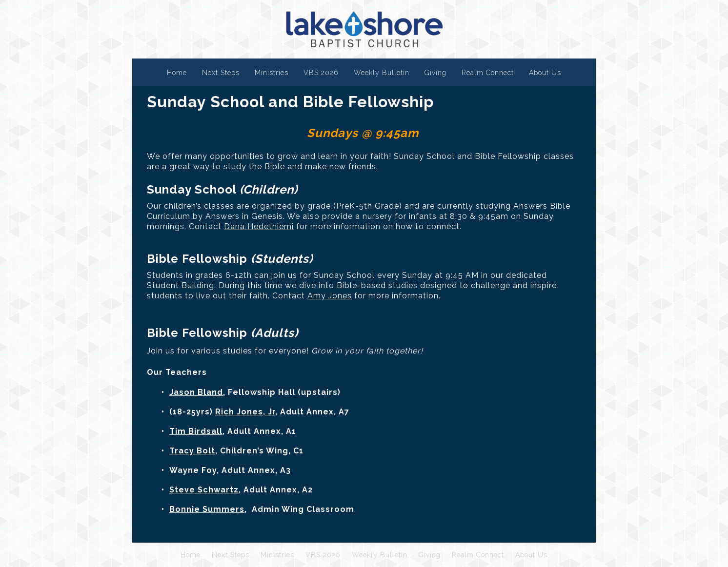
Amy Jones (330, 296)
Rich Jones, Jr (245, 412)
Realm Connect (488, 73)
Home (177, 73)
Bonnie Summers (207, 509)
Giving (435, 73)
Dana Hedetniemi (259, 226)
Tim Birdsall (196, 431)
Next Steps (221, 73)
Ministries (272, 73)
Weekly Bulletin (382, 73)
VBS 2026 (321, 73)
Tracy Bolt (192, 451)
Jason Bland (196, 392)
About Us (545, 73)
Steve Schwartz (204, 490)
